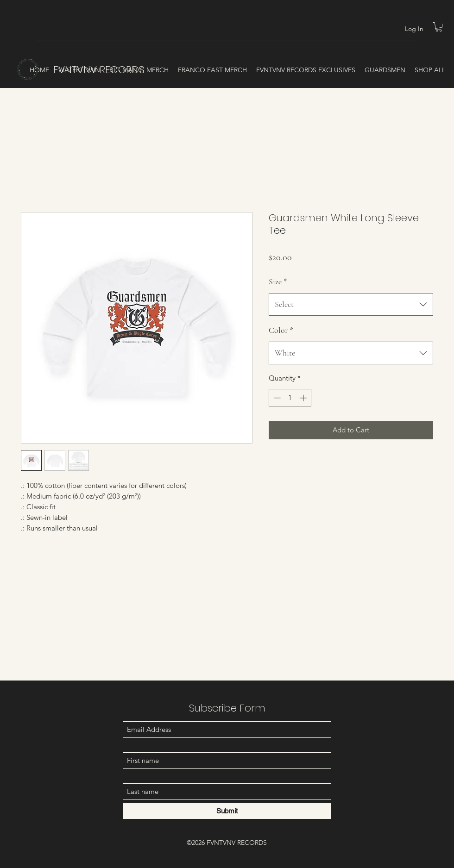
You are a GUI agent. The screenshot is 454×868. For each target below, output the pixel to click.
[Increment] (304, 398)
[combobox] (351, 305)
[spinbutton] (290, 398)
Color (281, 330)
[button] (439, 27)
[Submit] (227, 811)
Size (278, 281)
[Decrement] (276, 398)
